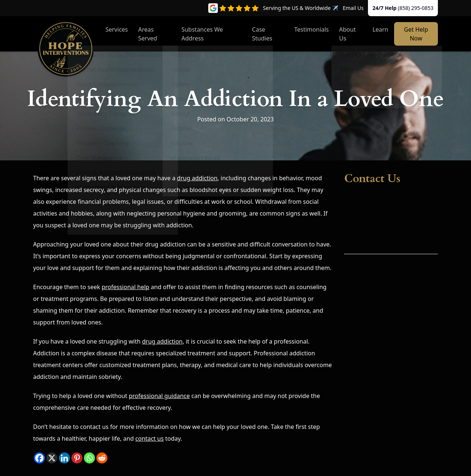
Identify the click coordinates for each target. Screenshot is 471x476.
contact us (150, 438)
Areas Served (148, 34)
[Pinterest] (77, 458)
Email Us (353, 8)
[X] (52, 458)
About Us (348, 34)
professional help (125, 287)
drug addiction (197, 178)
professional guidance (159, 396)
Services (116, 29)
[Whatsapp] (89, 458)
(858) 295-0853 (416, 8)
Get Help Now (416, 34)
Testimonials (312, 29)
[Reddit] (102, 458)
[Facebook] (39, 458)
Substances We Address (202, 34)
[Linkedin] (64, 458)
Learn (380, 29)
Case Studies (262, 34)
